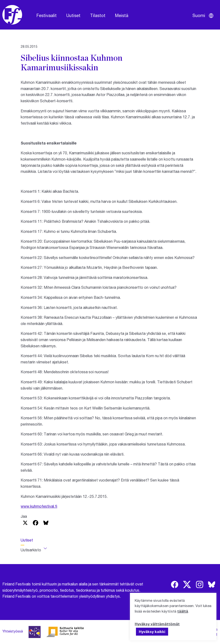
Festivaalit (47, 15)
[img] (175, 584)
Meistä (122, 15)
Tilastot (98, 15)
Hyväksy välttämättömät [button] (157, 624)
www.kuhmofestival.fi (39, 506)
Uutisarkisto (31, 550)
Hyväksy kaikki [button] (152, 632)
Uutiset (73, 15)
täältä (183, 611)
